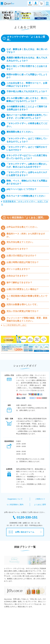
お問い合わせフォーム (21, 532)
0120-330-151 (25, 517)
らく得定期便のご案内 (15, 505)
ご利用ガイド (40, 499)
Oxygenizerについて (15, 499)
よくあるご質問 (40, 505)
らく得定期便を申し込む (15, 325)
